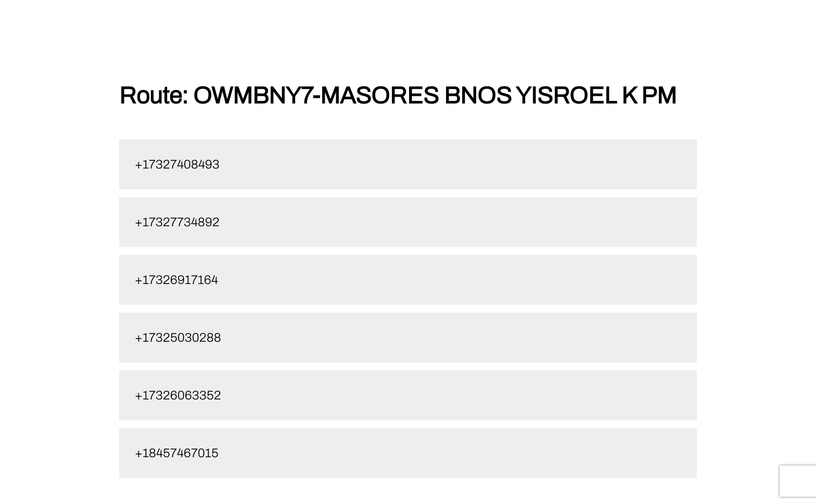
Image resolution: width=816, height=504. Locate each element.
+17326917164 (176, 280)
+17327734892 (177, 222)
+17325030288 (178, 338)
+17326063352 (178, 395)
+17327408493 (177, 164)
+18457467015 (177, 453)
